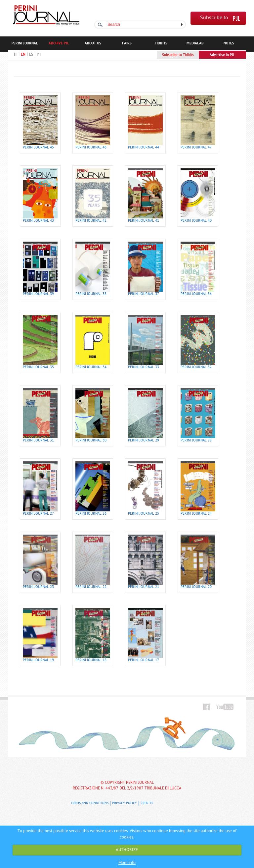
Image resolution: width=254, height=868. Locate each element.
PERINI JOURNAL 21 (144, 587)
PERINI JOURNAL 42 (91, 221)
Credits (147, 803)
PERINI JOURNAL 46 (91, 148)
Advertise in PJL (222, 55)
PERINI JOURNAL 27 (38, 514)
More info (127, 863)
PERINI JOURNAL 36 (196, 294)
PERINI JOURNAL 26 (91, 514)
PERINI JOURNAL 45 (38, 148)
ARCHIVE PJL (59, 43)
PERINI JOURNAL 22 (91, 587)
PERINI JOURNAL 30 (91, 441)
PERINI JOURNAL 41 (144, 221)
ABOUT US (93, 43)
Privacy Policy (125, 803)
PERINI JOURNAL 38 (91, 294)
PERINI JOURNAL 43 (38, 221)
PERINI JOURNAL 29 (144, 441)
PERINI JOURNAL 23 (38, 587)
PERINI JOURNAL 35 (38, 367)
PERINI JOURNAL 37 (144, 294)
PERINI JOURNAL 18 (91, 660)
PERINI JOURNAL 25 (144, 514)
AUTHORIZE (127, 850)
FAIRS (127, 43)
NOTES (229, 43)
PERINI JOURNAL (25, 43)
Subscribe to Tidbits (178, 55)
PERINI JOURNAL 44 (144, 148)
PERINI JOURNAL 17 (144, 660)
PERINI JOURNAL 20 (196, 587)
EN (23, 55)
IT (16, 55)
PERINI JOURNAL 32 (196, 367)
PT (39, 55)
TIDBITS (161, 43)
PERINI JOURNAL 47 (196, 148)
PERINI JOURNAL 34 (91, 367)
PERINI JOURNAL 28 (196, 441)
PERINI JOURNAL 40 (196, 221)
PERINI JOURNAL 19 (38, 660)
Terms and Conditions (90, 803)
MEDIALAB (195, 43)
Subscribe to (214, 18)
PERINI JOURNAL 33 (144, 367)
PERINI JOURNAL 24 (196, 514)
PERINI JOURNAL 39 (38, 294)
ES (31, 55)
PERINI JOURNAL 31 (38, 441)
